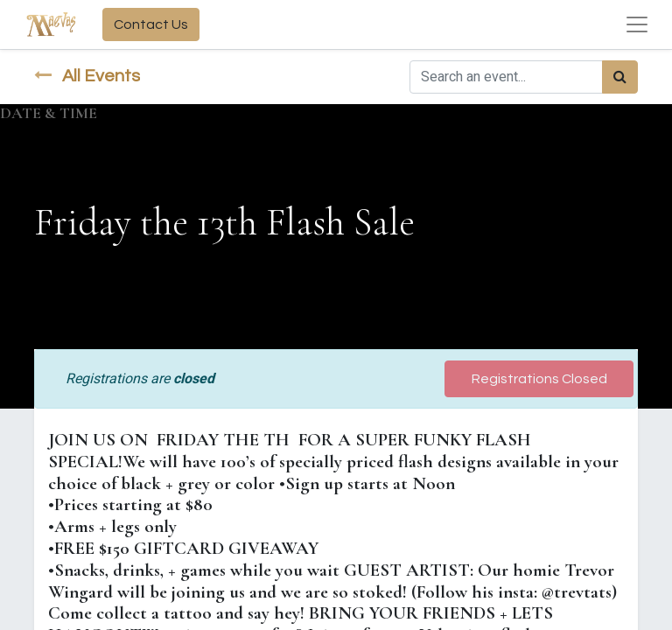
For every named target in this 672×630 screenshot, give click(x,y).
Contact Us (151, 24)
